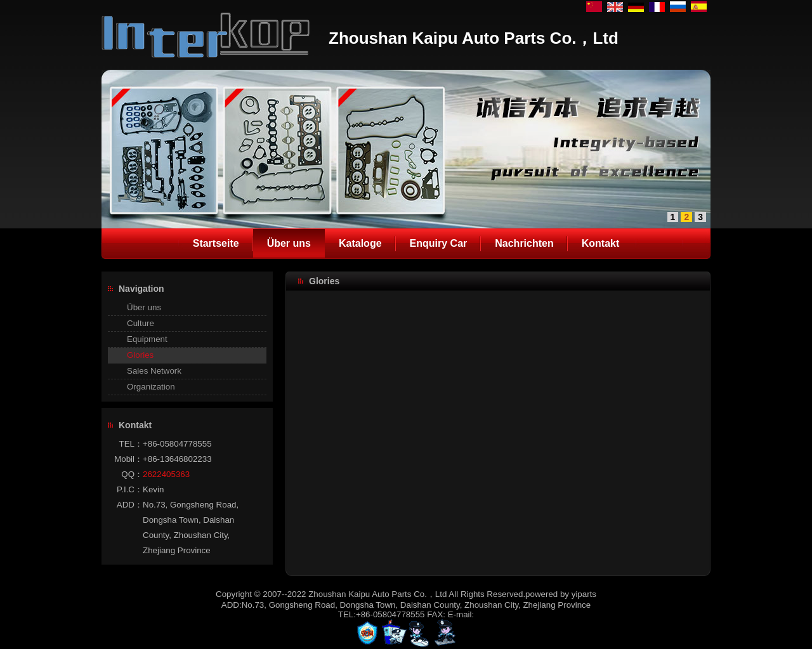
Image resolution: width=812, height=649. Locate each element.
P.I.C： (130, 489)
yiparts (584, 594)
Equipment (147, 339)
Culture (141, 323)
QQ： (132, 474)
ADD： (130, 505)
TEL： (131, 444)
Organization (151, 387)
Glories (140, 355)
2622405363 (166, 474)
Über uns (144, 307)
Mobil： (128, 459)
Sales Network (154, 371)
